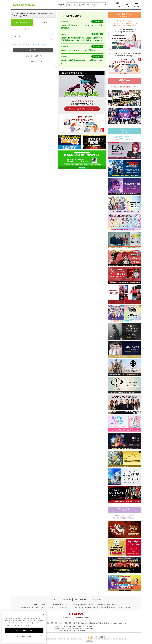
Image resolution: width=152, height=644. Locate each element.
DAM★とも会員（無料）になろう (82, 109)
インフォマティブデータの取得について (83, 607)
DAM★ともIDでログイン (22, 22)
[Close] (43, 621)
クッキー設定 (63, 607)
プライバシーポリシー (49, 607)
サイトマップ (55, 600)
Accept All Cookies (24, 636)
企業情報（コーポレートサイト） (120, 607)
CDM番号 (44, 22)
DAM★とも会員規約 (87, 605)
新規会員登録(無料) (33, 56)
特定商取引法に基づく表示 (30, 607)
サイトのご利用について (42, 605)
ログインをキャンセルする (33, 61)
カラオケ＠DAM (96, 600)
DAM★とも (84, 600)
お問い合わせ (67, 600)
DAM (76, 600)
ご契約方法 (103, 607)
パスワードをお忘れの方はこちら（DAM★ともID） (30, 44)
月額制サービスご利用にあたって (107, 605)
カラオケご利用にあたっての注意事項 (65, 605)
